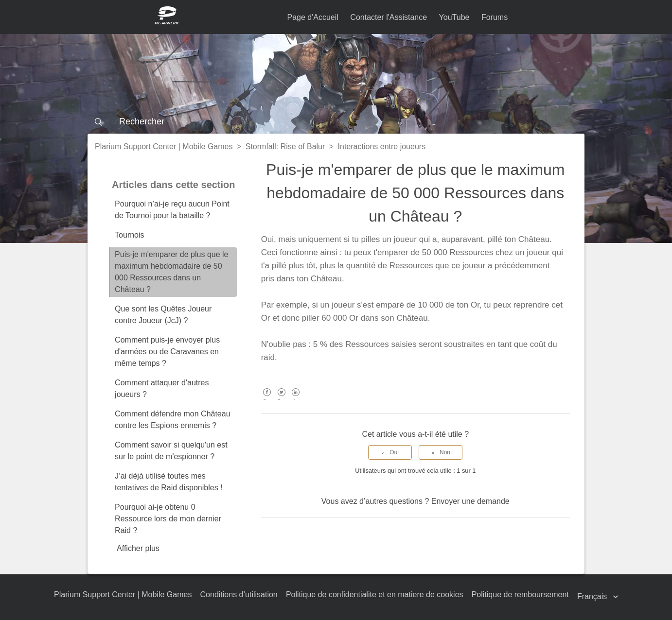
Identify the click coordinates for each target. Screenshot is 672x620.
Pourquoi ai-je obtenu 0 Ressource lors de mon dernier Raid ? (168, 519)
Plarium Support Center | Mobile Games (164, 146)
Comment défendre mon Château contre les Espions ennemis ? (172, 420)
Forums (495, 17)
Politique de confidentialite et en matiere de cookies (375, 594)
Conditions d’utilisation (239, 594)
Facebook (267, 399)
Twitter (281, 399)
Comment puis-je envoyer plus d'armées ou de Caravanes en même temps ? (167, 352)
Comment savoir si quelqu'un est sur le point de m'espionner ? (171, 451)
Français (593, 596)
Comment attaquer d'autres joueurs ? (162, 388)
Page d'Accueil (313, 17)
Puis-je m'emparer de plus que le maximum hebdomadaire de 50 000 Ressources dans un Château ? (171, 272)
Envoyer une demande (470, 501)
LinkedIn (296, 399)
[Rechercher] (336, 121)
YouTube (454, 17)
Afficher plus (138, 548)
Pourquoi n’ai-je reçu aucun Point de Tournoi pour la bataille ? (172, 210)
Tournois (129, 235)
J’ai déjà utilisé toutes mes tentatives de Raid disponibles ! (168, 482)
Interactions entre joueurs (382, 146)
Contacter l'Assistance (389, 17)
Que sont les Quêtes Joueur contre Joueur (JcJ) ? (163, 315)
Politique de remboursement (520, 594)
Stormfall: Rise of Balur (285, 146)
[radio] (390, 452)
